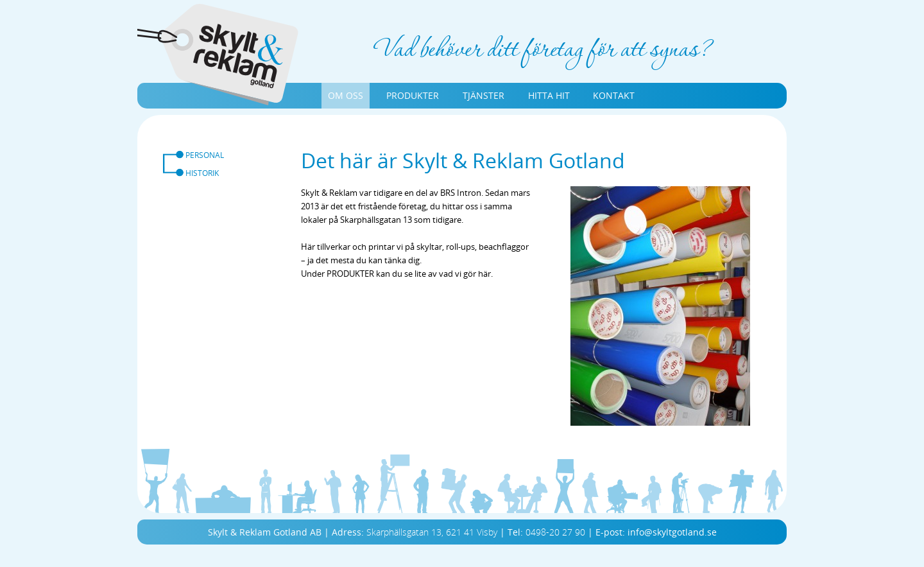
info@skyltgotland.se (672, 532)
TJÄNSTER (483, 95)
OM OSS (346, 95)
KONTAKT (614, 95)
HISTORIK (202, 173)
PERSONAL (205, 155)
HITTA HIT (549, 95)
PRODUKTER (413, 95)
